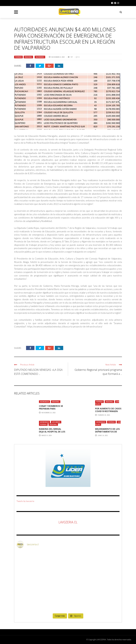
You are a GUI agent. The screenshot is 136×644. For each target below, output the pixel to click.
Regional (28, 57)
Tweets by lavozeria (25, 501)
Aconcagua (44, 402)
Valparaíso (40, 57)
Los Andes (56, 422)
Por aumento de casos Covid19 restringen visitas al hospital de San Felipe (108, 413)
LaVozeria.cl (68, 522)
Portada (18, 57)
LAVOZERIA (101, 640)
